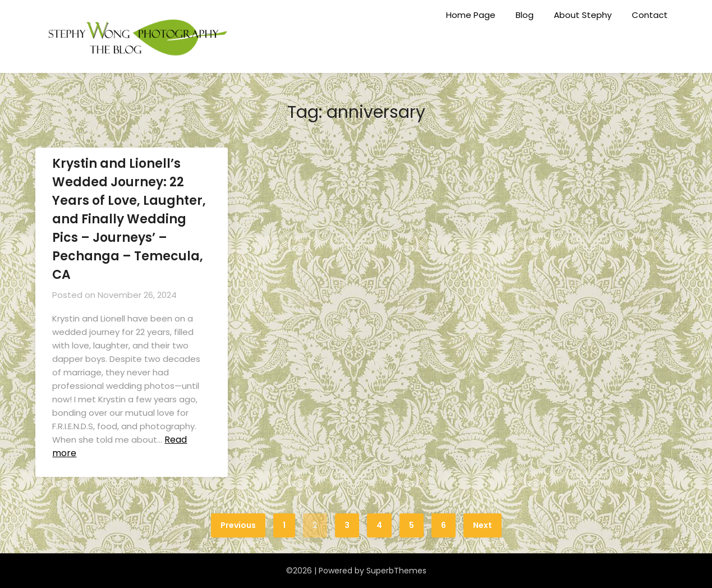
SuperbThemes (396, 571)
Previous (238, 525)
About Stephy (583, 15)
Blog (525, 15)
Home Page (471, 15)
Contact (650, 15)
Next (483, 525)
